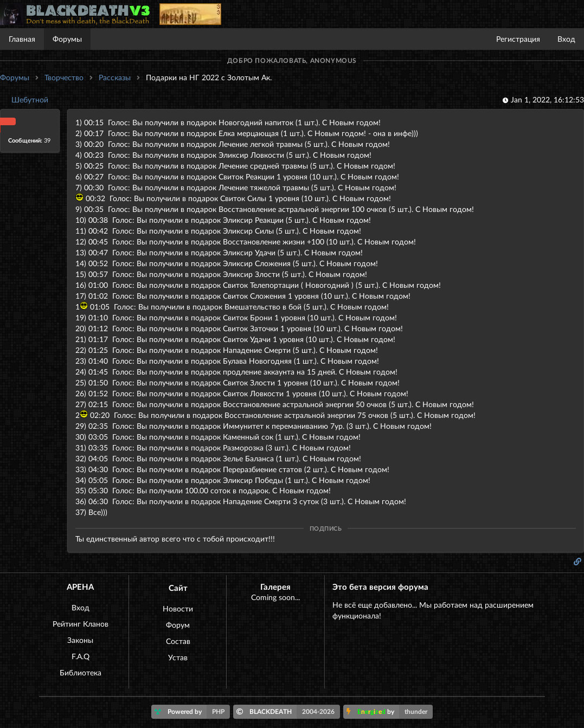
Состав (178, 641)
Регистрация (518, 39)
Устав (178, 657)
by (390, 712)
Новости (178, 608)
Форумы (67, 39)
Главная (22, 39)
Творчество (64, 77)
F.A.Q (81, 656)
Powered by (192, 712)
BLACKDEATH (288, 712)
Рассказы (115, 77)
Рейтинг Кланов (81, 624)
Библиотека (81, 672)
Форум (178, 625)
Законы (80, 640)
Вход (566, 39)
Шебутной (30, 99)
